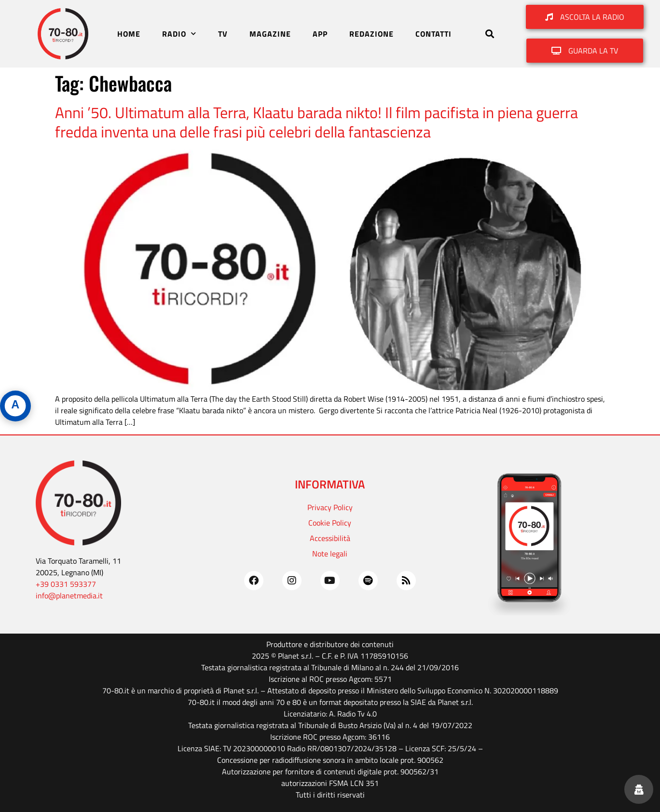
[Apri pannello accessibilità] (15, 406)
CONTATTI (433, 34)
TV (223, 34)
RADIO (179, 34)
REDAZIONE (371, 34)
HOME (129, 34)
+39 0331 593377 (66, 584)
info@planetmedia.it (69, 595)
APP (320, 34)
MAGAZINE (270, 34)
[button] (489, 34)
